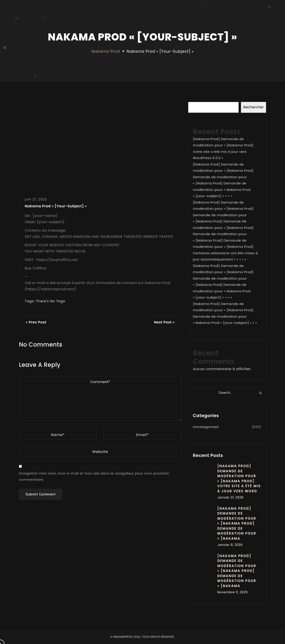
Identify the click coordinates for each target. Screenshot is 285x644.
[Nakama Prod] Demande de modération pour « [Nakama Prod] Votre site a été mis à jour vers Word (239, 478)
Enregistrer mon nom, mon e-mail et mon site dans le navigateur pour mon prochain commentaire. (94, 476)
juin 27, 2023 (36, 199)
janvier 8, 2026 (230, 545)
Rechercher (253, 107)
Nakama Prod (106, 51)
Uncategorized (206, 427)
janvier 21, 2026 (230, 497)
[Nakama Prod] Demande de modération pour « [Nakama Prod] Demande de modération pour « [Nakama (237, 523)
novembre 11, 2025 (233, 592)
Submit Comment (41, 494)
